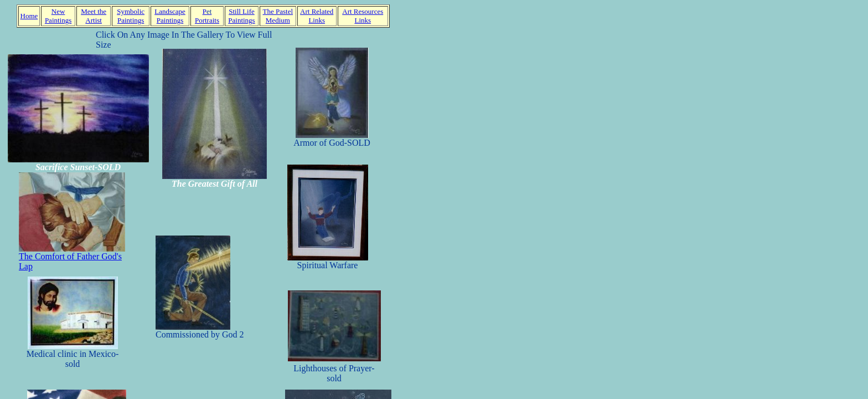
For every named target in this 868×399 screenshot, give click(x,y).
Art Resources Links (363, 16)
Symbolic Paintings (131, 16)
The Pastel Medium (278, 16)
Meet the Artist (94, 16)
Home (29, 16)
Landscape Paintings (170, 16)
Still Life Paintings (241, 16)
